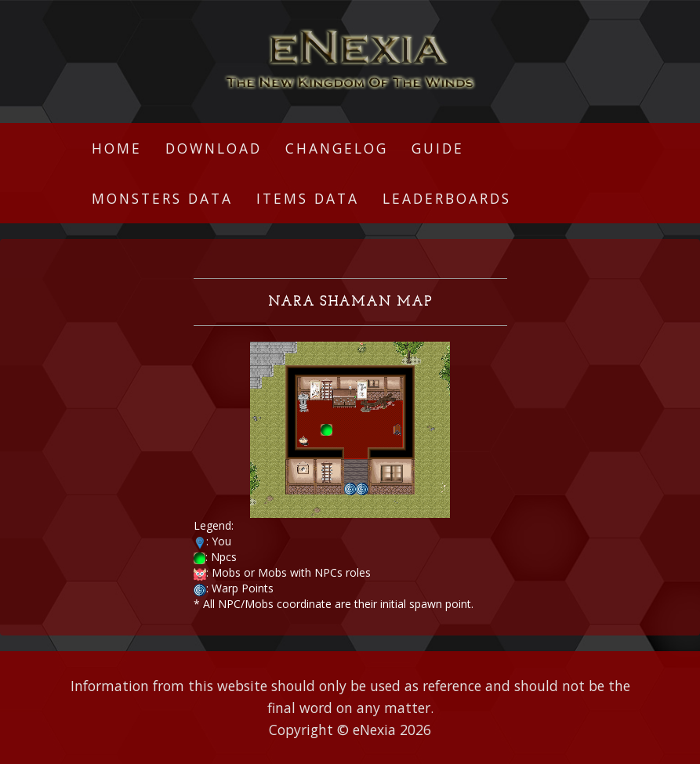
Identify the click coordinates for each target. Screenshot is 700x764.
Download (214, 148)
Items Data (308, 198)
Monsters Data (162, 198)
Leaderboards (447, 198)
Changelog (337, 148)
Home (117, 148)
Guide (438, 148)
